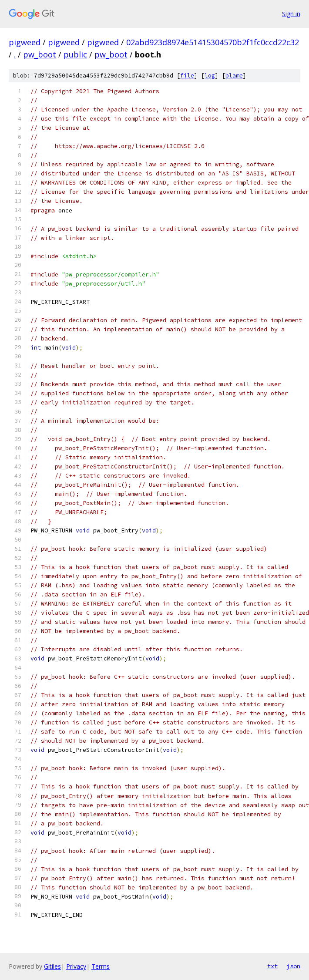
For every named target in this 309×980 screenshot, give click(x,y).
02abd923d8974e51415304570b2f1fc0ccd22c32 (213, 42)
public (75, 54)
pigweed (25, 42)
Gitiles (52, 966)
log (210, 76)
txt (272, 966)
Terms (101, 966)
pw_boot (40, 54)
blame (234, 76)
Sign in (291, 14)
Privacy (76, 966)
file (187, 76)
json (293, 966)
